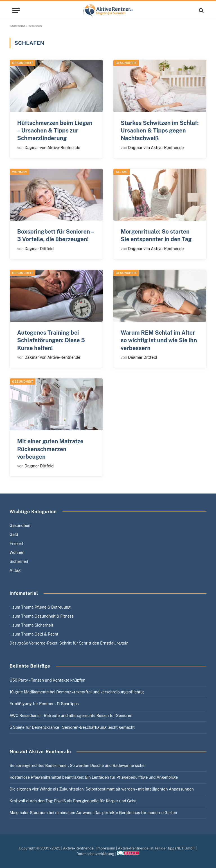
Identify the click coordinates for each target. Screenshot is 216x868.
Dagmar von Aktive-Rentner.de (52, 148)
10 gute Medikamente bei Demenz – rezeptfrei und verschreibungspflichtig (77, 692)
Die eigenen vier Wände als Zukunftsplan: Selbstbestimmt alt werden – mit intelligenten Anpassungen (102, 789)
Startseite (17, 26)
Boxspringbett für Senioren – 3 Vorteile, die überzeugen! (56, 235)
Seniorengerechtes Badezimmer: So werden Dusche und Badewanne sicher (78, 766)
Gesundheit (23, 63)
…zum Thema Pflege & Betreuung (40, 607)
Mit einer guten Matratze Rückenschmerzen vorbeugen (50, 449)
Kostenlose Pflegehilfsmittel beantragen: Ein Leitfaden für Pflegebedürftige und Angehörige (94, 777)
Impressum (106, 848)
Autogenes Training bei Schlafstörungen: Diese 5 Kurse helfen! (51, 340)
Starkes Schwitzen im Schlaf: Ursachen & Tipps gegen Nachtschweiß (160, 131)
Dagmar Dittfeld (39, 249)
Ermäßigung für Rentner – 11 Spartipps (44, 704)
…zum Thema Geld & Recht (34, 634)
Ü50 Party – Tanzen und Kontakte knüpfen (47, 680)
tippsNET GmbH (182, 848)
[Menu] (16, 10)
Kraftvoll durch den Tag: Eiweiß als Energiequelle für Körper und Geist (73, 801)
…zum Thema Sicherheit (31, 625)
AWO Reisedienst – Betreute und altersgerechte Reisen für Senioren (71, 716)
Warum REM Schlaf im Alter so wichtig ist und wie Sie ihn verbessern (159, 340)
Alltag (122, 172)
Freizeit (16, 543)
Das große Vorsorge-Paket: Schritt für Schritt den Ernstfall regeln (69, 643)
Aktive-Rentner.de (78, 848)
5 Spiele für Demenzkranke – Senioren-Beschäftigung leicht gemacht (72, 727)
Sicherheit (19, 561)
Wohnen (20, 172)
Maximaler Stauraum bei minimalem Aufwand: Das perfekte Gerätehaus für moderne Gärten (93, 813)
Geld (14, 534)
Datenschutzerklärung (95, 854)
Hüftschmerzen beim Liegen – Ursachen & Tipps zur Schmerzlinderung (55, 131)
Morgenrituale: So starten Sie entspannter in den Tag (156, 235)
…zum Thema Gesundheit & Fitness (42, 616)
